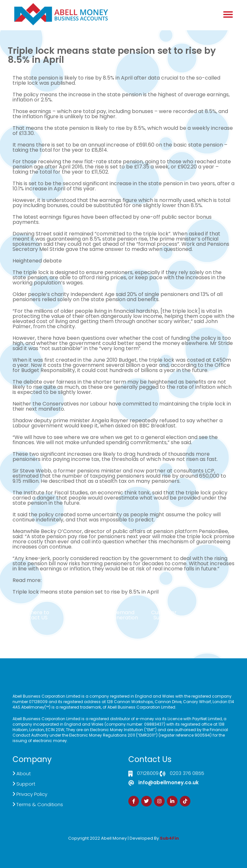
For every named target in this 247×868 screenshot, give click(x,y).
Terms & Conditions (40, 804)
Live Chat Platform (83, 615)
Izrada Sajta (104, 843)
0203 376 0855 (187, 774)
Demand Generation (123, 615)
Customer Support (164, 615)
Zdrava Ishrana (139, 843)
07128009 (148, 774)
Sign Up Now (214, 612)
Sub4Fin (169, 838)
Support (26, 784)
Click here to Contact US (33, 615)
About (24, 773)
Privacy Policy (32, 794)
